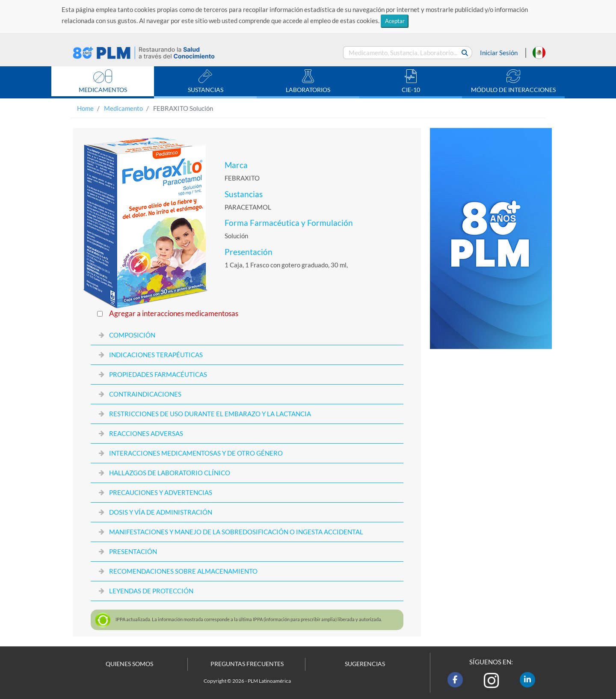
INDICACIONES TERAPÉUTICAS (156, 355)
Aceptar (395, 21)
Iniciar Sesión (499, 53)
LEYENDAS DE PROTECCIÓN (151, 591)
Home (85, 108)
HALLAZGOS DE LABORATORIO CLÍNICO (170, 473)
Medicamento (123, 108)
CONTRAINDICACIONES (145, 394)
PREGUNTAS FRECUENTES (247, 664)
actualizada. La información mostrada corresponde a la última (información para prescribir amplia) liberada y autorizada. (249, 619)
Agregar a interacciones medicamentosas (174, 314)
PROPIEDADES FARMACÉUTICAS (158, 374)
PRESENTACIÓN (133, 551)
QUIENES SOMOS (129, 664)
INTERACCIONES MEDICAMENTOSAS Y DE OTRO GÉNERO (196, 453)
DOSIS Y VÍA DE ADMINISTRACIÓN (161, 512)
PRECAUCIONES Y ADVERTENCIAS (161, 492)
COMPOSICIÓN (132, 335)
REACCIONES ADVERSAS (146, 433)
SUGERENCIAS (365, 664)
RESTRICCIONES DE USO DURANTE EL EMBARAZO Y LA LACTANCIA (210, 414)
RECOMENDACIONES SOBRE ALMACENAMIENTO (183, 571)
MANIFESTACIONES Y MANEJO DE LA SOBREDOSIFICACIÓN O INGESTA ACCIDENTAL (236, 532)
